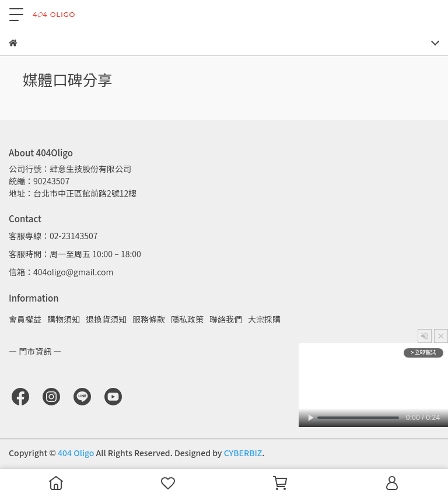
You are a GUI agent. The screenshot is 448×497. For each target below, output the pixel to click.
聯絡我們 (226, 319)
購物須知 (64, 319)
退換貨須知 (106, 319)
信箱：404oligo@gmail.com (61, 272)
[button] (425, 336)
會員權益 (25, 319)
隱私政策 (187, 319)
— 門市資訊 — (35, 351)
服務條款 (149, 319)
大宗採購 (264, 319)
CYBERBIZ (243, 453)
